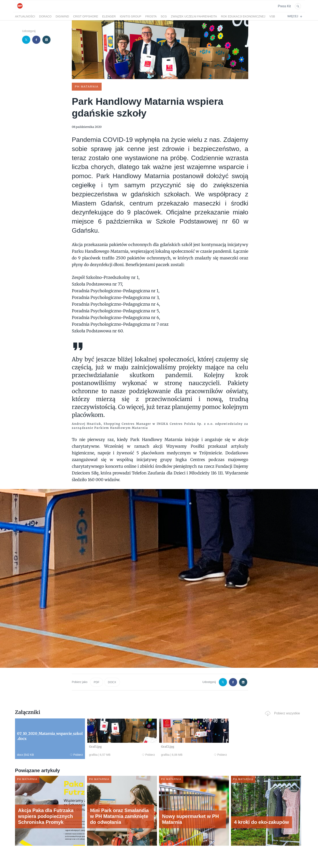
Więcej (295, 16)
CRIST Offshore (85, 16)
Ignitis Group (131, 16)
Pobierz (76, 755)
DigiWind (62, 16)
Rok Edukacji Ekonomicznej (243, 16)
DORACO (45, 16)
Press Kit (284, 6)
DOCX (112, 682)
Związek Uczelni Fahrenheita (194, 16)
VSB (272, 16)
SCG (164, 16)
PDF (97, 682)
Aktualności (25, 16)
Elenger (109, 16)
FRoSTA (151, 16)
